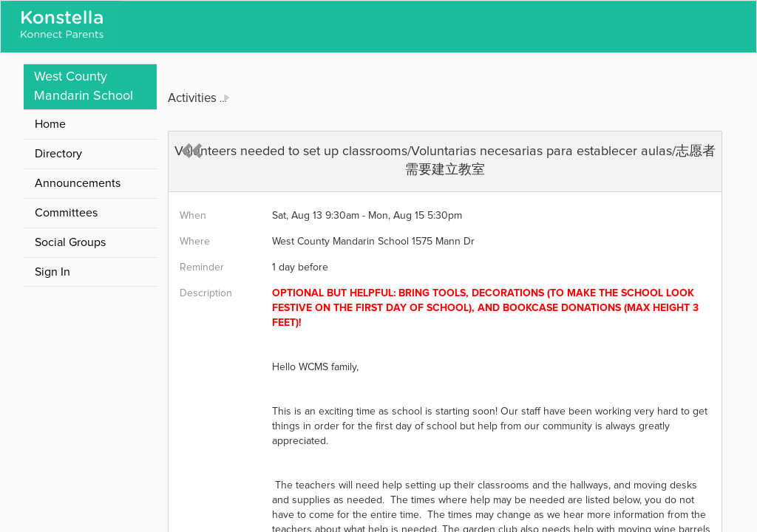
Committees (66, 213)
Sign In (52, 272)
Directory (58, 154)
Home (50, 124)
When (193, 216)
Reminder (202, 267)
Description (206, 293)
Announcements (78, 183)
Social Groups (70, 242)
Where (195, 242)
